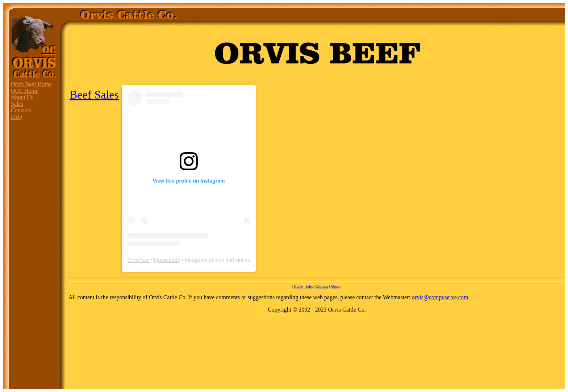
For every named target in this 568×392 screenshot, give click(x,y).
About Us (22, 97)
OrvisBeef (139, 260)
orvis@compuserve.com (440, 297)
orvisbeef (168, 260)
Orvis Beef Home (31, 84)
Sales (17, 104)
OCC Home (25, 91)
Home (298, 286)
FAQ (16, 117)
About (335, 286)
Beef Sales (94, 95)
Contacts (21, 110)
